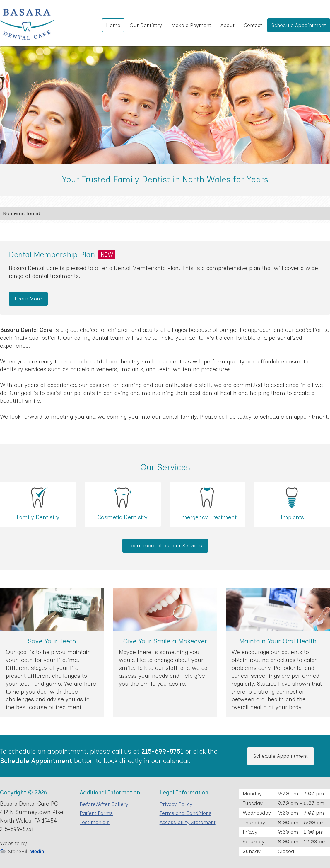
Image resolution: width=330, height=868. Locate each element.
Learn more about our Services (165, 545)
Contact (253, 25)
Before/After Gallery (104, 804)
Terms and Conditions (185, 813)
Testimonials (95, 822)
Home (113, 25)
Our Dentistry (146, 25)
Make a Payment (191, 25)
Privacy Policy (176, 804)
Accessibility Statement (188, 822)
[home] (27, 25)
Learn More (28, 299)
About (228, 25)
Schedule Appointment (299, 25)
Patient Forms (96, 813)
